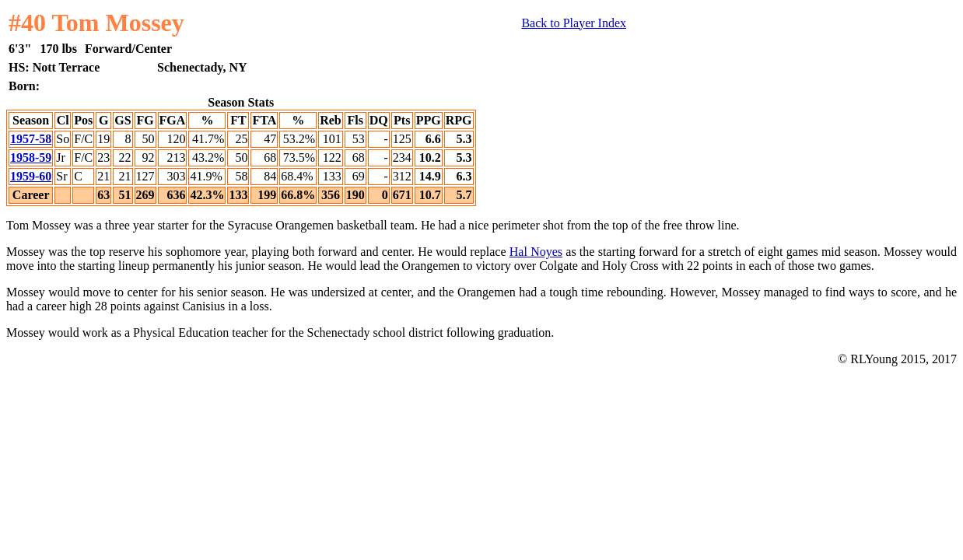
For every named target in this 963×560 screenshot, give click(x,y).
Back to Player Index (574, 23)
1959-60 (31, 176)
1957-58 (31, 139)
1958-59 (31, 157)
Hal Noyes (536, 252)
